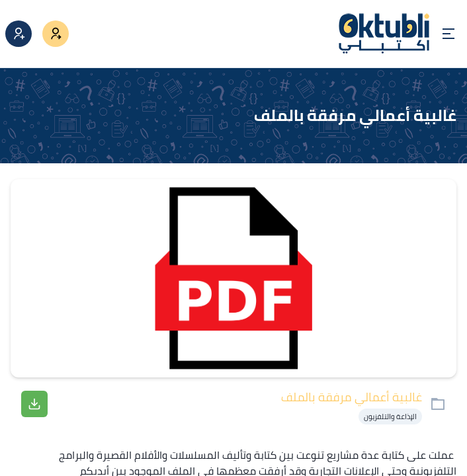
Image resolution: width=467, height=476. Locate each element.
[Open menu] (448, 34)
